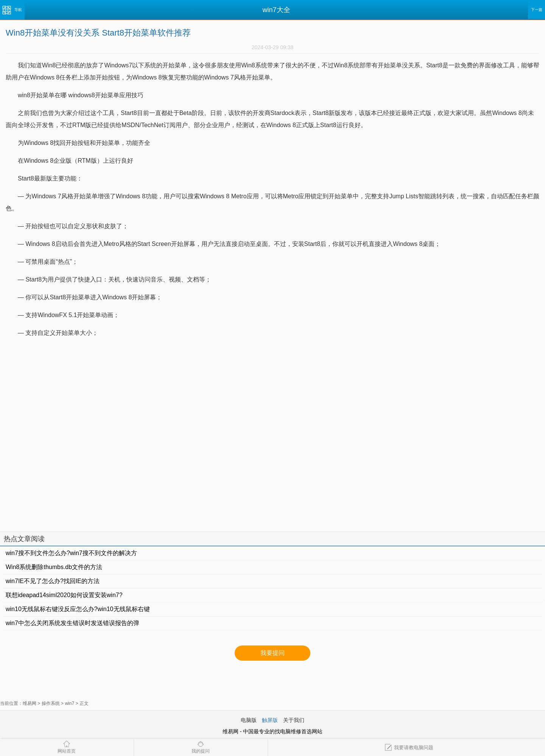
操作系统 (51, 703)
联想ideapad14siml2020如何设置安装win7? (64, 595)
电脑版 (249, 720)
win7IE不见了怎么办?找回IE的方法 (53, 581)
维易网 (30, 703)
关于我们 (294, 720)
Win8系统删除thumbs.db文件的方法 (54, 567)
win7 (69, 703)
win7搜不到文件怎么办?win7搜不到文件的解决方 (71, 553)
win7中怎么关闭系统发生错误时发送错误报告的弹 (72, 623)
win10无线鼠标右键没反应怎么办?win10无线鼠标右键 (78, 609)
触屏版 (270, 720)
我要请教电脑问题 (409, 747)
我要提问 (272, 653)
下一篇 (537, 10)
